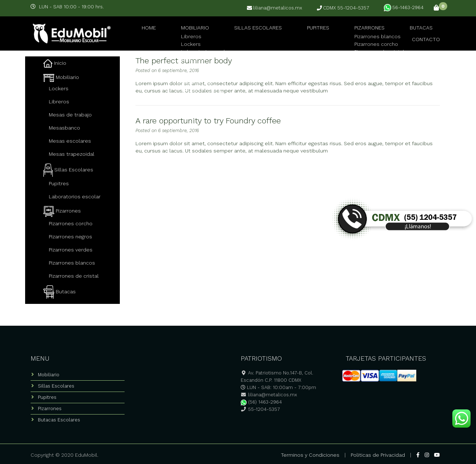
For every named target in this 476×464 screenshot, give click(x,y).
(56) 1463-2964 (261, 402)
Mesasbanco (64, 128)
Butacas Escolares (59, 420)
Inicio (55, 63)
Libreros (59, 102)
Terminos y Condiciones (310, 455)
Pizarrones (341, 33)
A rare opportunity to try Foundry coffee (208, 121)
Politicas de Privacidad (378, 455)
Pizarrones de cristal (74, 276)
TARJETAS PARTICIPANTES (386, 358)
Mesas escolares (70, 141)
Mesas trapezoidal (72, 154)
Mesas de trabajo (70, 115)
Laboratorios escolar (75, 197)
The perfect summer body (184, 61)
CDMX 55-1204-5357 (343, 8)
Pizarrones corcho (71, 223)
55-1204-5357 (260, 409)
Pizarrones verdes (71, 250)
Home (139, 33)
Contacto (430, 33)
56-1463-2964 (404, 8)
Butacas (387, 33)
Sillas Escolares (239, 33)
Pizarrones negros (70, 237)
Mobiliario (180, 33)
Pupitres (295, 33)
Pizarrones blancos (72, 263)
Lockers (59, 88)
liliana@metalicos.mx (275, 8)
